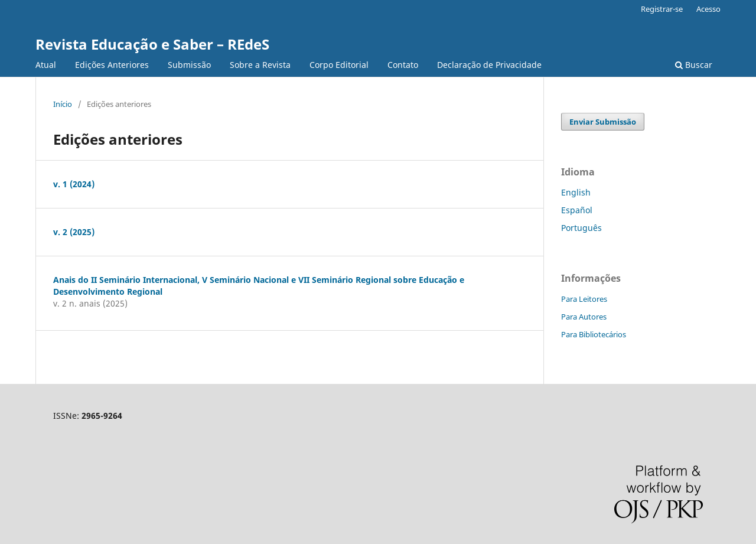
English (576, 192)
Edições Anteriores (112, 65)
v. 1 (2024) (74, 184)
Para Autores (584, 317)
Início (63, 104)
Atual (46, 65)
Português (581, 228)
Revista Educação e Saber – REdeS (152, 44)
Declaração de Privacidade (489, 65)
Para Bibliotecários (594, 334)
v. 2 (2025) (74, 232)
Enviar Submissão (603, 122)
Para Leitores (584, 299)
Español (577, 210)
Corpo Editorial (339, 65)
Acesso (708, 9)
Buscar (694, 65)
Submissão (189, 65)
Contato (403, 65)
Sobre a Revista (260, 65)
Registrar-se (662, 9)
